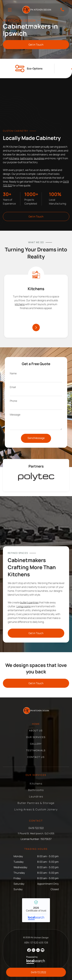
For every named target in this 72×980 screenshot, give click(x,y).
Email (13, 387)
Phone (13, 401)
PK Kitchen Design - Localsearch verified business (36, 910)
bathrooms (26, 158)
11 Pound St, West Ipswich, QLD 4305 (36, 833)
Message (15, 415)
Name (13, 373)
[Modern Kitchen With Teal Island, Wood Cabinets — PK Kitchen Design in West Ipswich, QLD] (36, 524)
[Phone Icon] (62, 11)
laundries (39, 158)
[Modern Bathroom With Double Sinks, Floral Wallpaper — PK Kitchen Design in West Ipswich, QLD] (36, 106)
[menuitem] (36, 725)
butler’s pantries (29, 602)
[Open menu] (10, 10)
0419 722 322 (36, 828)
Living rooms (24, 606)
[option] (36, 477)
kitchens (14, 158)
